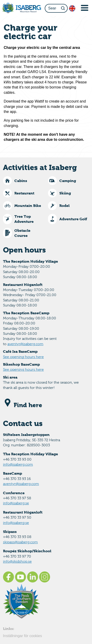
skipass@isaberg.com (20, 542)
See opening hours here (23, 357)
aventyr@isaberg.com (25, 344)
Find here (23, 405)
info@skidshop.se (17, 561)
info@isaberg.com (18, 464)
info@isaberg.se (16, 503)
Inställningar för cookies (22, 636)
